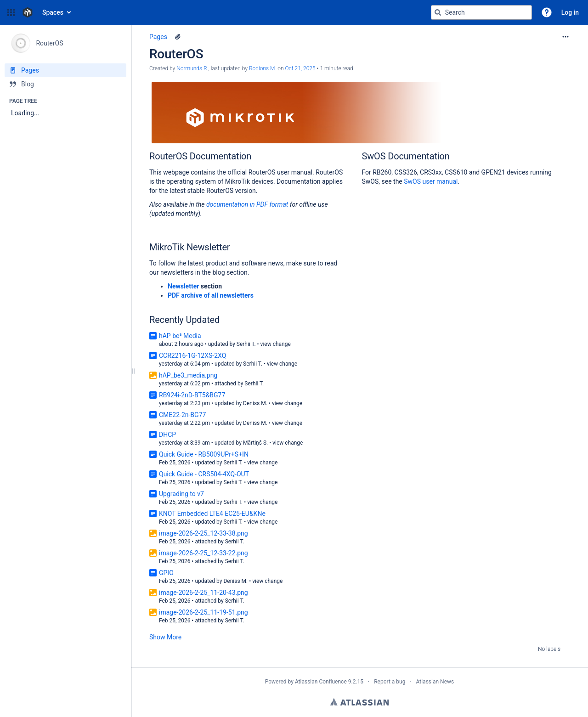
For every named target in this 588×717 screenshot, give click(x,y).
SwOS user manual (431, 181)
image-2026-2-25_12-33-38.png (204, 533)
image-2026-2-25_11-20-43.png (204, 593)
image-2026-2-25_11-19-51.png (204, 612)
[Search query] (481, 12)
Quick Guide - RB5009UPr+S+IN (204, 454)
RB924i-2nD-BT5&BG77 (192, 395)
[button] (11, 12)
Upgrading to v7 (181, 494)
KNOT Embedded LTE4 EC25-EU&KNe (212, 514)
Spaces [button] (53, 12)
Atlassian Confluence (321, 682)
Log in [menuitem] (570, 12)
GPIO (166, 573)
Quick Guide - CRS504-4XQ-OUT (204, 474)
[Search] (438, 12)
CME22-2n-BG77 (182, 415)
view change (276, 344)
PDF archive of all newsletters (211, 295)
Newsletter (183, 286)
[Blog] (65, 84)
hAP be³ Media (180, 336)
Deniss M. (255, 403)
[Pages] (65, 70)
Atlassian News (435, 682)
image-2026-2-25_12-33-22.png (204, 553)
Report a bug (390, 682)
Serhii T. (246, 344)
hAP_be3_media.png (188, 375)
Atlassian (359, 702)
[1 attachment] (178, 37)
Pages (158, 37)
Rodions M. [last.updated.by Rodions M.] (263, 68)
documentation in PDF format (248, 204)
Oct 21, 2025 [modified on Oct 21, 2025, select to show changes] (300, 68)
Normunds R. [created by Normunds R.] (192, 68)
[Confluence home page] (28, 12)
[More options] (565, 37)
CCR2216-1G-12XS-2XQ (192, 356)
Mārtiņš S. (255, 443)
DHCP (167, 435)
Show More (165, 637)
